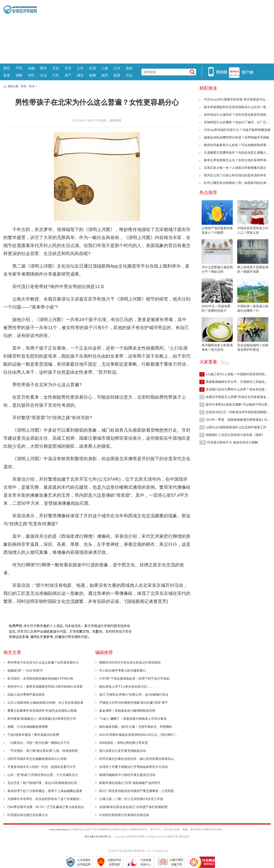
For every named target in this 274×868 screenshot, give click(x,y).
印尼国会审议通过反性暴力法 (28, 815)
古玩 (129, 75)
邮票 (117, 75)
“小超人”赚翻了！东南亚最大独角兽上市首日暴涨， (134, 719)
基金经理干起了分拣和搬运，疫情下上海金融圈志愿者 (45, 791)
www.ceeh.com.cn (59, 829)
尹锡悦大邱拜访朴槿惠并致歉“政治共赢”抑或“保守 (133, 703)
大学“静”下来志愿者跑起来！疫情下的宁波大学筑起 (134, 678)
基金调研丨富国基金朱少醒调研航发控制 (127, 711)
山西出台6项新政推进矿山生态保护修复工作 (233, 427)
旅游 (129, 68)
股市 (43, 68)
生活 (43, 75)
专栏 (31, 75)
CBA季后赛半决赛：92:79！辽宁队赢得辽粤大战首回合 (46, 807)
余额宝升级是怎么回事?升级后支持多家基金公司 (236, 397)
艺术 (68, 68)
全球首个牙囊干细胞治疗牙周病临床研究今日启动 (133, 767)
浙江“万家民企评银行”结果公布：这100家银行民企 (134, 695)
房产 (68, 75)
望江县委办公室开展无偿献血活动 (123, 751)
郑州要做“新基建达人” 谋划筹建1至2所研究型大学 (42, 719)
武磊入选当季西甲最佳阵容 (26, 695)
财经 (7, 68)
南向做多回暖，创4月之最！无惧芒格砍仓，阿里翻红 (136, 727)
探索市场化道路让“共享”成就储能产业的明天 (130, 783)
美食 (7, 75)
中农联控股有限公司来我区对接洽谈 (124, 815)
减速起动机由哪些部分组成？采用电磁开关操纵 (234, 137)
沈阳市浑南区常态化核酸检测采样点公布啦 (37, 759)
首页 (24, 86)
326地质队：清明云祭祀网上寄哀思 (124, 743)
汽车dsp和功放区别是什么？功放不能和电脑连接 (235, 130)
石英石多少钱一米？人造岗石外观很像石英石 (233, 168)
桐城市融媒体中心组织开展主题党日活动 (127, 775)
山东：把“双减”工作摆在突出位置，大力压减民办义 (43, 775)
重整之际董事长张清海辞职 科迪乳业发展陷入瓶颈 (42, 711)
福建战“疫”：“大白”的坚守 (25, 670)
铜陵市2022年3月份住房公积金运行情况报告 (130, 662)
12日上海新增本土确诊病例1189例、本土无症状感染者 (45, 703)
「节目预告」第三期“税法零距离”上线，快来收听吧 (43, 751)
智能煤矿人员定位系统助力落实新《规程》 (232, 435)
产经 (19, 68)
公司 (80, 68)
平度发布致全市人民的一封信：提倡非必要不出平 (42, 767)
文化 (56, 68)
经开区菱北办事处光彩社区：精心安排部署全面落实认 (137, 759)
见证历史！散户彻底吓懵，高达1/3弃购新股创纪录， (44, 783)
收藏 (92, 75)
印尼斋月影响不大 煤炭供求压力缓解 (229, 442)
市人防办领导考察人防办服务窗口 (123, 670)
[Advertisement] (154, 31)
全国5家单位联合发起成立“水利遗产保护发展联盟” (134, 807)
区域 (92, 68)
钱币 (105, 75)
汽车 (56, 75)
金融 (31, 68)
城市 (80, 75)
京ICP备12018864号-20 (98, 837)
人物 (105, 68)
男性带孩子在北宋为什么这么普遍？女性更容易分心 (43, 662)
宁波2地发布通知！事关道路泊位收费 (33, 735)
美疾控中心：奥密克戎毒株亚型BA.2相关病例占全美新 (45, 687)
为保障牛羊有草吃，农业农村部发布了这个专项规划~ (44, 799)
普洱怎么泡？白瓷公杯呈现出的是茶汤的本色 (233, 175)
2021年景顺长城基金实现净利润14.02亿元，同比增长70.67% (139, 735)
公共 (117, 68)
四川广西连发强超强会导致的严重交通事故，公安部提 (137, 791)
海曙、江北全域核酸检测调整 (28, 727)
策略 (19, 75)
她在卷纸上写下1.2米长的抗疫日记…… (126, 687)
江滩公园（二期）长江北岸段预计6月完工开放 (131, 799)
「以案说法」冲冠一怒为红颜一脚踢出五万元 (39, 743)
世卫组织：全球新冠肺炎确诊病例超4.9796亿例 (40, 678)
